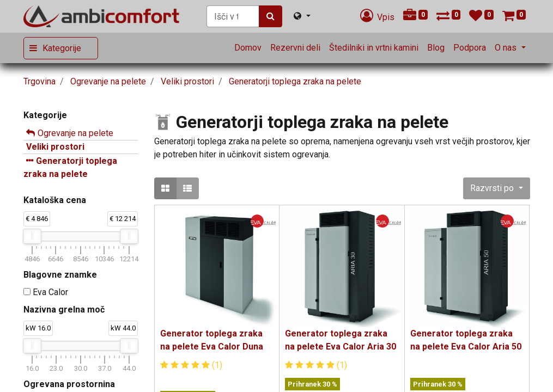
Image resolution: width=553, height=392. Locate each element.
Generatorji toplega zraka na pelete (70, 167)
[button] (496, 188)
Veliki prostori (55, 147)
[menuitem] (248, 48)
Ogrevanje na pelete (75, 133)
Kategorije (62, 48)
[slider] (32, 236)
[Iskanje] (271, 16)
